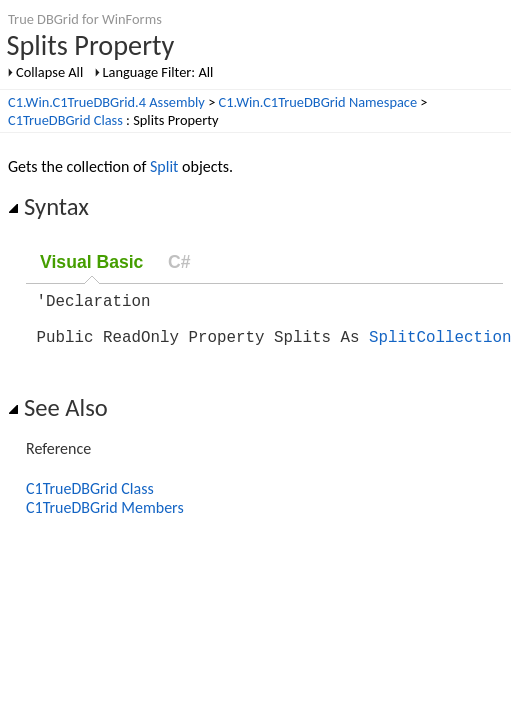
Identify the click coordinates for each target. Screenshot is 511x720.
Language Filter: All (158, 72)
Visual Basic (91, 262)
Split (164, 166)
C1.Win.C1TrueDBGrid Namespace (318, 102)
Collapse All (49, 72)
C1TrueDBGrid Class (65, 120)
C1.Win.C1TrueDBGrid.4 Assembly (106, 102)
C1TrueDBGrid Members (105, 519)
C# (179, 262)
